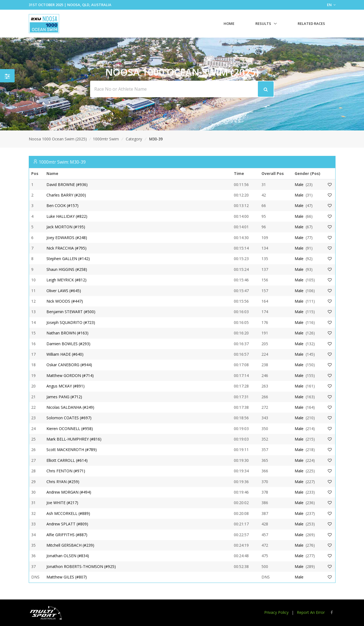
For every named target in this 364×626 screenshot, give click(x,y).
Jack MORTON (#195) (66, 227)
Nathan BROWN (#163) (67, 333)
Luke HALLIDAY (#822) (67, 216)
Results (263, 23)
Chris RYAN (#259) (63, 482)
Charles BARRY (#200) (66, 195)
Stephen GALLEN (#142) (68, 259)
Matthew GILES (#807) (67, 577)
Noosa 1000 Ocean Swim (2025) (58, 139)
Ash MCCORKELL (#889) (68, 513)
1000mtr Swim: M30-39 (62, 162)
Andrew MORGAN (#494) (69, 492)
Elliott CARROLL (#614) (67, 460)
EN (331, 5)
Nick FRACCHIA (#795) (66, 248)
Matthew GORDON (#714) (70, 375)
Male (299, 184)
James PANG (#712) (64, 397)
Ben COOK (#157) (62, 205)
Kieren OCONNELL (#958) (70, 429)
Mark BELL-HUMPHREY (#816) (74, 439)
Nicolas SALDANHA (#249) (70, 407)
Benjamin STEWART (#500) (71, 312)
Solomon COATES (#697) (69, 418)
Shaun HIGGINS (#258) (67, 269)
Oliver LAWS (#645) (64, 291)
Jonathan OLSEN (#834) (68, 556)
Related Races (311, 23)
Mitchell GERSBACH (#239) (70, 545)
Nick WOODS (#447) (65, 301)
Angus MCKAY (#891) (66, 386)
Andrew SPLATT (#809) (67, 524)
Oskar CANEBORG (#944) (69, 365)
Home (229, 23)
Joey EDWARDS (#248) (67, 238)
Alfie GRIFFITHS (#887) (67, 535)
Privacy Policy (276, 612)
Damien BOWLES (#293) (68, 344)
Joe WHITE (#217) (62, 503)
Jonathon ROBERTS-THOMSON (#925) (81, 566)
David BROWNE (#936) (67, 184)
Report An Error (311, 612)
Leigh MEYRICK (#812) (66, 280)
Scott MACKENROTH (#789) (72, 450)
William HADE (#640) (65, 354)
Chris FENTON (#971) (66, 471)
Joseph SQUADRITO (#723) (71, 322)
